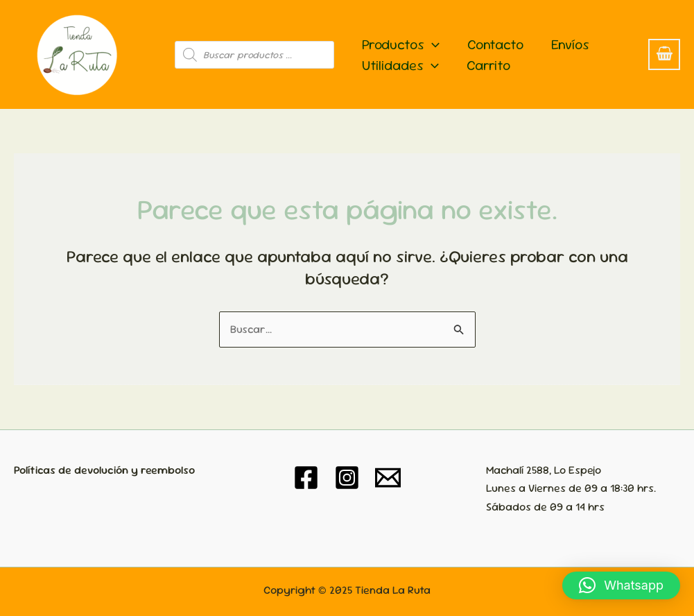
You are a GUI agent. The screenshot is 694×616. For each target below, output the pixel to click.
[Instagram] (347, 478)
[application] (432, 44)
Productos (401, 44)
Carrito (488, 65)
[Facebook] (306, 478)
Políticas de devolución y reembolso (104, 470)
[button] (621, 585)
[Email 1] (388, 478)
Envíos (570, 44)
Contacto (495, 44)
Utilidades (400, 65)
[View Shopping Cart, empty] (664, 54)
